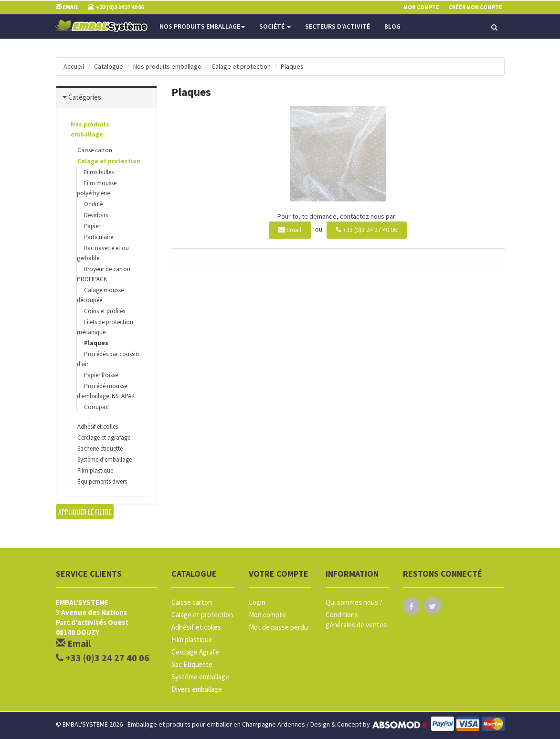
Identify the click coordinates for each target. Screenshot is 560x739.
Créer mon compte (475, 7)
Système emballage (200, 677)
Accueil (74, 66)
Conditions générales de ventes (356, 620)
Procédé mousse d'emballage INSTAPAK (106, 391)
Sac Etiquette (192, 664)
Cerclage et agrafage (104, 438)
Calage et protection (241, 66)
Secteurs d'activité (338, 26)
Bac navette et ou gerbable (103, 253)
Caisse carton (95, 150)
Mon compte (267, 615)
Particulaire (99, 237)
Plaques (292, 66)
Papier (92, 226)
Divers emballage (197, 689)
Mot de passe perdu (278, 627)
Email (290, 230)
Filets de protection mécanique (105, 327)
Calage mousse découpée (100, 295)
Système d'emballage (105, 459)
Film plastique (95, 470)
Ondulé (93, 204)
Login (257, 602)
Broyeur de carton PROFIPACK (104, 274)
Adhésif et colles (98, 427)
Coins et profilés (105, 311)
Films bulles (99, 172)
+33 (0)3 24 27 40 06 (367, 230)
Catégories (85, 97)
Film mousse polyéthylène (97, 188)
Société (275, 26)
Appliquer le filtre (85, 512)
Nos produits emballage (202, 26)
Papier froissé (101, 375)
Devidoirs (96, 215)
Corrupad (96, 407)
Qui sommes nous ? (354, 602)
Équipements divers (102, 481)
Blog (392, 26)
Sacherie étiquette (100, 449)
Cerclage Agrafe (195, 652)
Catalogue (109, 66)
